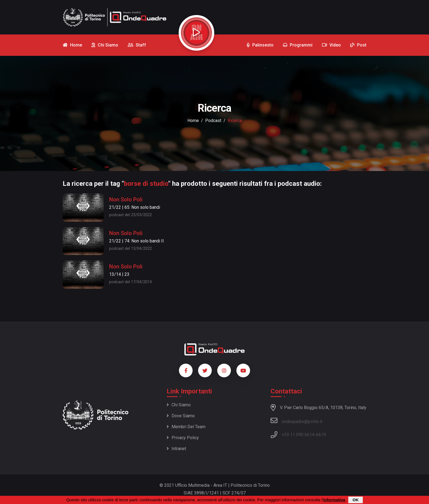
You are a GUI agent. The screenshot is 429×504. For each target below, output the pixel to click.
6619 (321, 435)
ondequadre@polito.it (296, 421)
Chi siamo (179, 405)
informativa (334, 500)
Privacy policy (183, 438)
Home (193, 121)
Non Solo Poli (126, 199)
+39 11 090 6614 (298, 435)
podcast (213, 121)
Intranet (176, 449)
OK (356, 500)
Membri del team (186, 427)
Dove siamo (181, 416)
